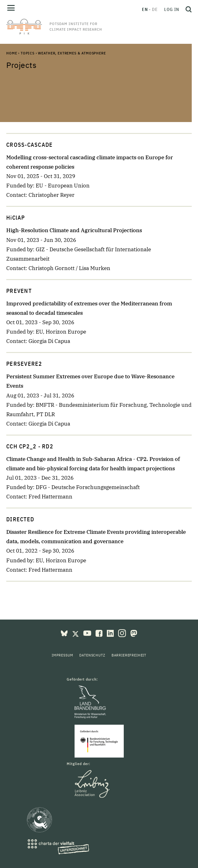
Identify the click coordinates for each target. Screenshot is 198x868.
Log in (172, 9)
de (155, 9)
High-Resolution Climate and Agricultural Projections (74, 230)
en (145, 9)
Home (12, 53)
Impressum (63, 655)
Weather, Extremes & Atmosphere (72, 53)
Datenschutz (92, 655)
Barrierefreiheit (129, 655)
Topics (28, 53)
